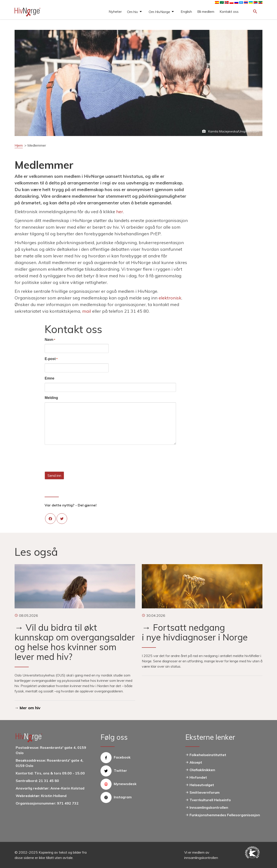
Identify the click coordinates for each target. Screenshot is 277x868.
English (186, 11)
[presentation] (78, 458)
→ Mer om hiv (28, 708)
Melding (51, 398)
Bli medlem (206, 11)
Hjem (19, 145)
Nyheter (115, 11)
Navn (50, 340)
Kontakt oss (229, 11)
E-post (51, 359)
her (120, 212)
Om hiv (133, 12)
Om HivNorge (159, 12)
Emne (49, 378)
